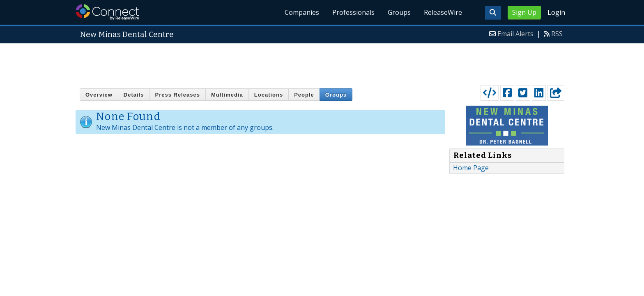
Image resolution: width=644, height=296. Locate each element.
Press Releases (177, 95)
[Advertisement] (322, 62)
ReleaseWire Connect (107, 12)
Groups (399, 12)
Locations (269, 95)
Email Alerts (515, 34)
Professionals (353, 12)
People (304, 95)
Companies (302, 12)
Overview (99, 95)
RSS (557, 34)
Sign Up (524, 12)
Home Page (471, 168)
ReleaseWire (443, 12)
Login (556, 12)
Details (134, 95)
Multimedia (227, 95)
